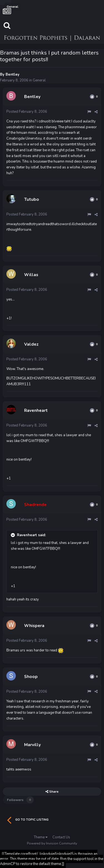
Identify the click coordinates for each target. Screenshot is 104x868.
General (39, 80)
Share (52, 792)
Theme (41, 837)
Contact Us (61, 837)
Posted (27, 112)
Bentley (12, 75)
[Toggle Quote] (13, 535)
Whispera (34, 626)
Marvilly (32, 745)
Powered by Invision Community (52, 843)
